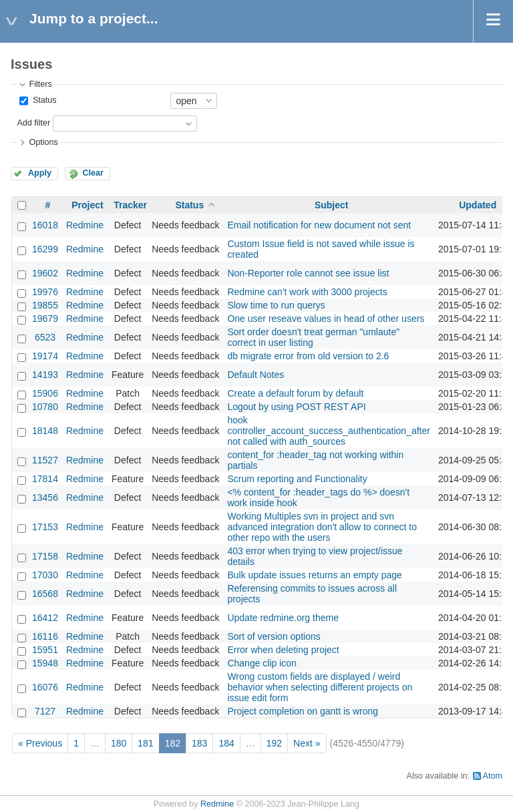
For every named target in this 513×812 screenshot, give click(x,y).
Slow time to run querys (276, 305)
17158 (45, 556)
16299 (45, 249)
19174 (45, 356)
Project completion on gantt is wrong (303, 711)
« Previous (40, 743)
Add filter (33, 123)
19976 (45, 292)
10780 (45, 407)
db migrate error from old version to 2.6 (308, 356)
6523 (45, 337)
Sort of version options (274, 636)
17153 (45, 527)
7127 (45, 711)
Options (43, 142)
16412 (45, 618)
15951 (45, 650)
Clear (93, 173)
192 (274, 743)
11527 (45, 460)
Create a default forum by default (295, 393)
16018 (45, 225)
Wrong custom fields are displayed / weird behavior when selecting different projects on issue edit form (320, 687)
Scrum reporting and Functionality (297, 479)
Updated (478, 205)
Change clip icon (262, 663)
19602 (45, 273)
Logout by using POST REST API (296, 407)
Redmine (85, 225)
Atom (493, 776)
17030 (45, 575)
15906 (45, 393)
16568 (45, 594)
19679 (45, 319)
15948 (45, 663)
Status (43, 100)
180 (119, 743)
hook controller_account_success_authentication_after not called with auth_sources (329, 431)
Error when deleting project (283, 650)
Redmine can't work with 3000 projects (307, 292)
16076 (45, 687)
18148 (45, 431)
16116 (45, 636)
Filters (40, 84)
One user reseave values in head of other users (326, 319)
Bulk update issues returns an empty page (315, 575)
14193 (45, 375)
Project (87, 205)
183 (199, 743)
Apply (40, 173)
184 (226, 743)
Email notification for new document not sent (319, 225)
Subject (332, 205)
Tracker (130, 205)
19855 (45, 305)
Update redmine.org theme (283, 618)
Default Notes (255, 375)
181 (145, 743)
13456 (45, 497)
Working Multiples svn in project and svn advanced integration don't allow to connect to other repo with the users (322, 527)
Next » (307, 743)
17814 (45, 479)
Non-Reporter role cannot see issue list (308, 273)
